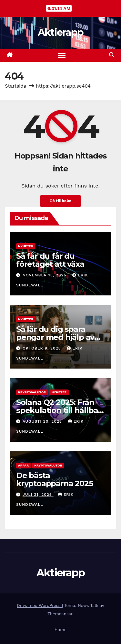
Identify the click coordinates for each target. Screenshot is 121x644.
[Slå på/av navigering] (62, 55)
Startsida (15, 86)
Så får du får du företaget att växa (50, 260)
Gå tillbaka (60, 201)
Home (60, 630)
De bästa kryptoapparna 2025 (54, 479)
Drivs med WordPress (39, 606)
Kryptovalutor (32, 392)
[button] (112, 55)
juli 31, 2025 (38, 495)
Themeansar (60, 614)
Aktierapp (61, 32)
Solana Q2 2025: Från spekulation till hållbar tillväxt (59, 410)
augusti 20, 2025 (43, 421)
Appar (23, 465)
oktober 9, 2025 (43, 348)
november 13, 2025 (45, 275)
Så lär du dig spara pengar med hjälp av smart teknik (55, 337)
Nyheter (26, 246)
